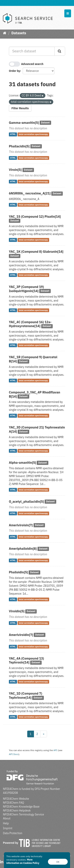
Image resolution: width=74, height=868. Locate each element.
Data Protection (13, 833)
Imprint (8, 828)
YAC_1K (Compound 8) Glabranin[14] (36, 252)
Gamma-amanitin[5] (24, 123)
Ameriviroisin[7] (21, 525)
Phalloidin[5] (18, 572)
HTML (13, 134)
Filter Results (20, 108)
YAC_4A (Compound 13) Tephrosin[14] (26, 660)
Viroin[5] (15, 170)
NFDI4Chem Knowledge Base (21, 807)
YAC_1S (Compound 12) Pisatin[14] (35, 217)
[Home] (5, 33)
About (7, 818)
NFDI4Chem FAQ (14, 803)
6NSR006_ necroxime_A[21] (30, 193)
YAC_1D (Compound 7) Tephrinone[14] (25, 695)
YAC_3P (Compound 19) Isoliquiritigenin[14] (26, 289)
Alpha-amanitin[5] (22, 463)
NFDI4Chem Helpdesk (17, 811)
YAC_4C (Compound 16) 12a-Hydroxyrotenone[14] (30, 324)
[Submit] (60, 51)
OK (58, 862)
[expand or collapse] (68, 13)
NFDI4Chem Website (16, 799)
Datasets (19, 33)
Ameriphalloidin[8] (23, 549)
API (55, 750)
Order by (15, 71)
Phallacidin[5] (19, 146)
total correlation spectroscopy (33, 134)
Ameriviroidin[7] (21, 635)
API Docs (14, 754)
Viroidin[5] (17, 611)
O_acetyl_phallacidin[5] (26, 502)
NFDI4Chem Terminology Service (23, 814)
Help (6, 823)
